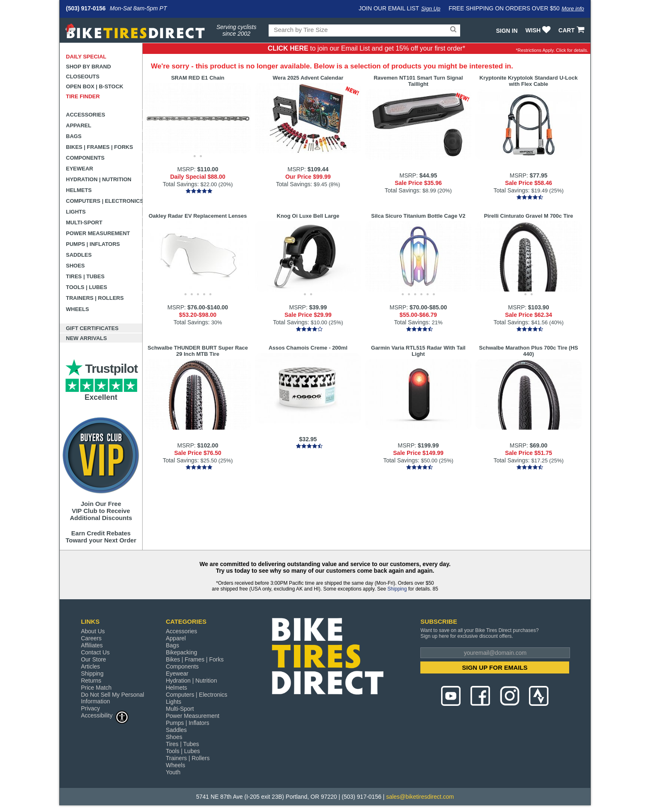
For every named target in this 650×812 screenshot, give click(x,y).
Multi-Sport (84, 222)
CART (572, 30)
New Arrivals (86, 338)
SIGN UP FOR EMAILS (495, 667)
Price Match (96, 688)
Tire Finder (83, 96)
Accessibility (105, 715)
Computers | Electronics (104, 201)
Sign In (507, 31)
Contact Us (95, 652)
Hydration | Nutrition (99, 179)
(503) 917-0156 (86, 8)
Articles (90, 666)
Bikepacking (182, 652)
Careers (91, 638)
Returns (91, 681)
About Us (93, 631)
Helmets (79, 190)
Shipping (397, 589)
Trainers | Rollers (95, 298)
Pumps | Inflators (93, 244)
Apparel (79, 125)
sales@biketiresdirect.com (420, 797)
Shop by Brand (89, 67)
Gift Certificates (92, 328)
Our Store (93, 659)
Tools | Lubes (86, 287)
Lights (76, 212)
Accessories (86, 115)
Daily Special (86, 57)
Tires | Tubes (85, 276)
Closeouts (83, 77)
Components (85, 158)
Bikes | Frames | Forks (99, 147)
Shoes (75, 266)
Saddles (79, 255)
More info (573, 9)
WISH (539, 30)
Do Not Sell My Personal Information (113, 698)
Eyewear (80, 169)
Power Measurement (98, 233)
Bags (74, 136)
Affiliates (92, 645)
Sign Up (431, 9)
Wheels (78, 309)
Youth (173, 772)
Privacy (90, 708)
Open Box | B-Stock (95, 86)
